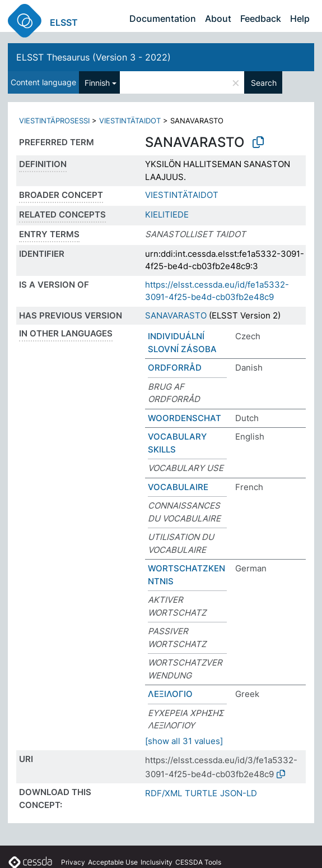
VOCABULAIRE (178, 487)
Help (300, 19)
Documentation (163, 19)
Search (264, 83)
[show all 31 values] (184, 741)
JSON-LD (239, 793)
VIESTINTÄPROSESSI (54, 121)
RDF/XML (164, 793)
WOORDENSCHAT (185, 418)
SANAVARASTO (176, 315)
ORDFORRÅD (175, 368)
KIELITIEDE (167, 214)
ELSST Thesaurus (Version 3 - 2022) (94, 57)
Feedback (261, 19)
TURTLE (201, 793)
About (218, 19)
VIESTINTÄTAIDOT (130, 121)
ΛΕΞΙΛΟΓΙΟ (170, 694)
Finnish (97, 83)
